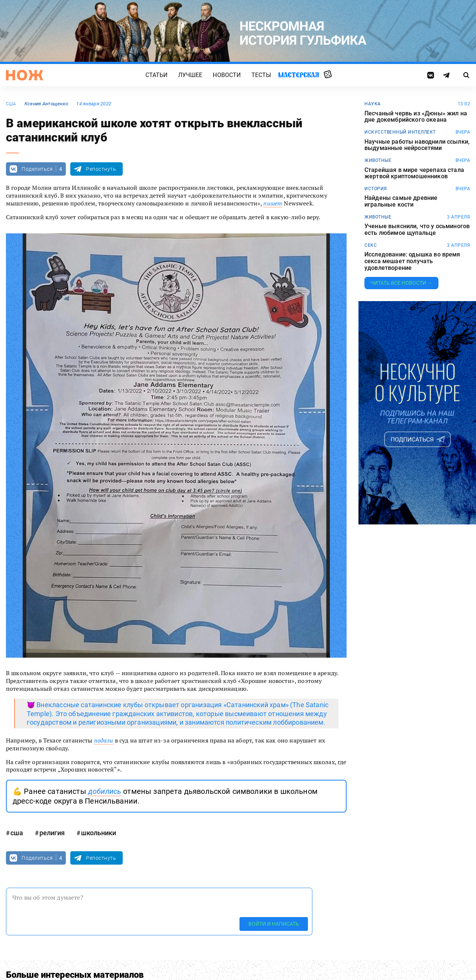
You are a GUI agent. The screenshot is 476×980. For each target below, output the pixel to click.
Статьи (157, 75)
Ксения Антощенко (46, 104)
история (376, 189)
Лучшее (190, 75)
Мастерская (299, 75)
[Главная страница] (25, 75)
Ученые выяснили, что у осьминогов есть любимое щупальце (417, 229)
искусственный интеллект (400, 132)
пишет (273, 203)
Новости (227, 75)
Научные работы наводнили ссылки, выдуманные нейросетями (417, 145)
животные (378, 160)
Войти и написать (274, 924)
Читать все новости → (401, 283)
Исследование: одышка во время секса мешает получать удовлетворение (412, 261)
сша (11, 104)
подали (104, 740)
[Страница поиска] (467, 75)
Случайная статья (328, 75)
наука (373, 104)
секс (371, 245)
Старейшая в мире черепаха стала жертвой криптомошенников (414, 173)
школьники (99, 833)
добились (105, 791)
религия (52, 833)
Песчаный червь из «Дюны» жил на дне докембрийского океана (416, 117)
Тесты (261, 75)
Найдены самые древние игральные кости (401, 201)
